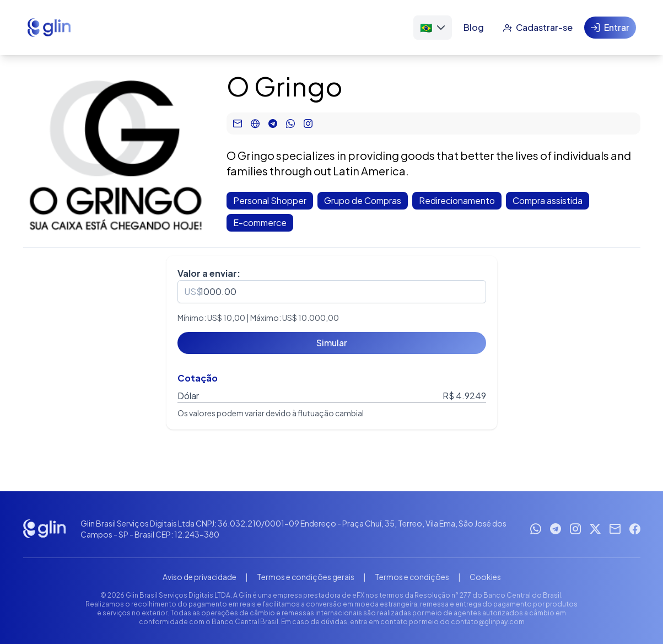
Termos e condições (412, 577)
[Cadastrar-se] (538, 28)
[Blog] (474, 28)
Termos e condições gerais (306, 577)
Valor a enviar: (209, 273)
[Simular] (332, 343)
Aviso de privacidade (200, 577)
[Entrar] (610, 28)
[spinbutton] (332, 292)
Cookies (485, 577)
